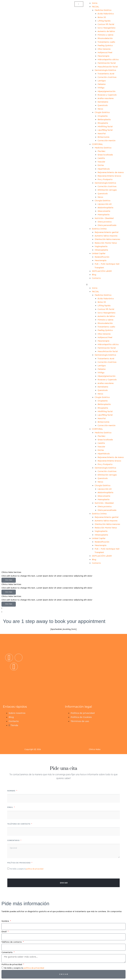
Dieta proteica (105, 222)
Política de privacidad (19, 863)
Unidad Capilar (99, 253)
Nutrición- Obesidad (104, 218)
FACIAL (95, 7)
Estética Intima (99, 229)
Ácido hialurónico (106, 14)
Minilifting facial (105, 127)
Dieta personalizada (107, 225)
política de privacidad (35, 869)
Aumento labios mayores (106, 236)
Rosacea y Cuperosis (107, 95)
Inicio (95, 3)
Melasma (102, 84)
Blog (94, 275)
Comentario (14, 840)
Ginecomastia (104, 211)
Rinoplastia (103, 123)
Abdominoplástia (105, 208)
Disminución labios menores (107, 239)
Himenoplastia (101, 250)
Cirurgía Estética (102, 201)
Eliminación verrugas (107, 190)
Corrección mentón (107, 141)
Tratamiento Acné (106, 74)
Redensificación (102, 257)
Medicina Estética (103, 10)
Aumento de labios (106, 31)
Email (10, 807)
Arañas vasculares (106, 98)
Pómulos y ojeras (105, 35)
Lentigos (102, 81)
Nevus (100, 109)
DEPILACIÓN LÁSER (102, 271)
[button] (106, 285)
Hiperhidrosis (104, 169)
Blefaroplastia (104, 120)
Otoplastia (103, 116)
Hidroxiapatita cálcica (108, 60)
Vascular (101, 162)
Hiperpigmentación (107, 91)
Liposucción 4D (105, 204)
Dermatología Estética (105, 70)
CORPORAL (97, 144)
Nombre (12, 791)
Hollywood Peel (105, 52)
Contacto (96, 278)
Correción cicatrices (107, 77)
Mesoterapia (103, 56)
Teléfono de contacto (19, 824)
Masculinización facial (108, 67)
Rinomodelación (105, 38)
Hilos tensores (104, 49)
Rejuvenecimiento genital (107, 232)
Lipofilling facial (105, 130)
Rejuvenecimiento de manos (111, 172)
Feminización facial (107, 63)
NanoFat (102, 134)
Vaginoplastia (101, 246)
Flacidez (101, 151)
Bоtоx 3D (102, 17)
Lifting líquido (104, 21)
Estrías (101, 165)
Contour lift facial (106, 24)
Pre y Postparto (105, 179)
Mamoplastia (104, 215)
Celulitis (101, 158)
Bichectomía (103, 137)
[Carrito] (79, 4)
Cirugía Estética (102, 112)
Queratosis (103, 105)
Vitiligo (101, 88)
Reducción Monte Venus (106, 243)
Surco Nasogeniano (107, 28)
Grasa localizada (105, 155)
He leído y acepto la (27, 869)
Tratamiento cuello (106, 42)
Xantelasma (103, 102)
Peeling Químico (105, 45)
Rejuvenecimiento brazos (109, 176)
